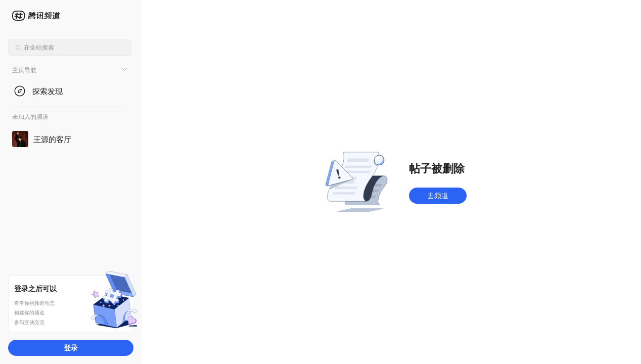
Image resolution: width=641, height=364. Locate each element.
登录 (71, 348)
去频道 (438, 195)
